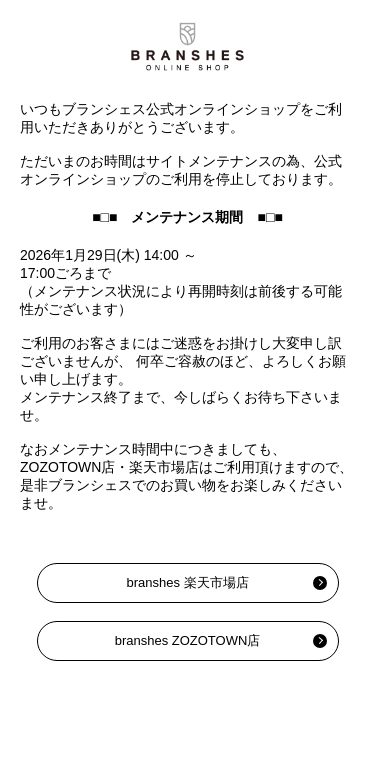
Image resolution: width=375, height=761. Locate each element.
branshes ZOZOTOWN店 (188, 640)
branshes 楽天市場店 (187, 582)
